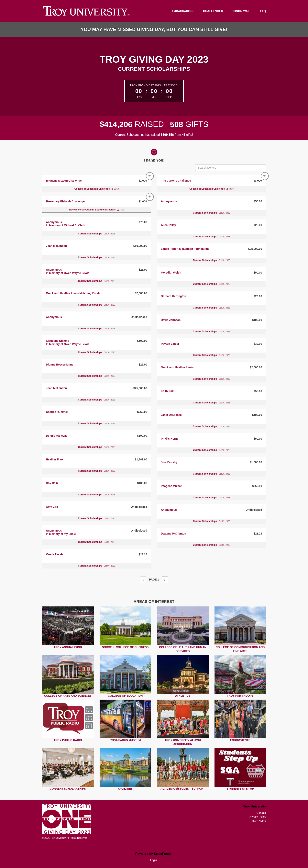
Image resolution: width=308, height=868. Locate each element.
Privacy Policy (257, 817)
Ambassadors (183, 11)
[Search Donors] (231, 168)
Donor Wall (242, 11)
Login (153, 860)
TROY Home (258, 821)
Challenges (213, 11)
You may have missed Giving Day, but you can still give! (154, 29)
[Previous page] (143, 580)
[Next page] (165, 580)
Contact (261, 813)
